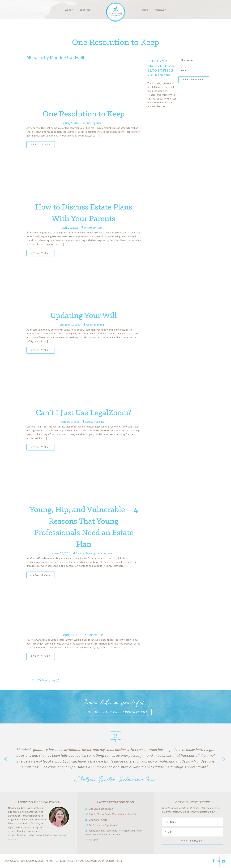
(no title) (93, 840)
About (69, 10)
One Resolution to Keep (84, 114)
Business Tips (95, 635)
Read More (41, 145)
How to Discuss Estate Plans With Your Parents (112, 814)
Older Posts (45, 680)
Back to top (116, 861)
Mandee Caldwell (67, 57)
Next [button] (225, 759)
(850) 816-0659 (66, 861)
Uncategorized (94, 123)
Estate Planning (95, 422)
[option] (116, 763)
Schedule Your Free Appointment (116, 712)
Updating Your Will (84, 316)
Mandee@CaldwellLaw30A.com (93, 861)
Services (85, 10)
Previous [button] (6, 759)
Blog (145, 10)
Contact (161, 10)
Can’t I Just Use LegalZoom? (84, 413)
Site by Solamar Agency (42, 861)
